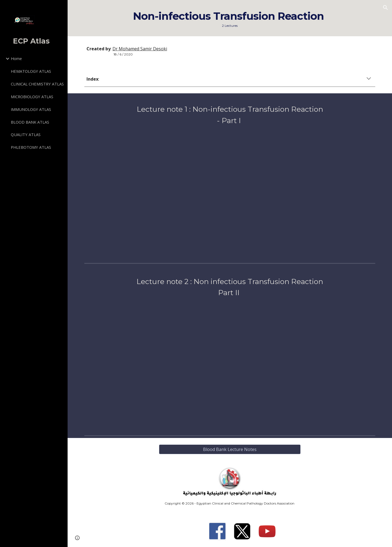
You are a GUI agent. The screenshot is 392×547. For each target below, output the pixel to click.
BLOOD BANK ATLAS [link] (30, 122)
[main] (230, 18)
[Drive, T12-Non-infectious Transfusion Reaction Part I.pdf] (230, 192)
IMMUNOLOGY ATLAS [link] (31, 109)
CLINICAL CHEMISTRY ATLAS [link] (37, 84)
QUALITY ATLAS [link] (26, 134)
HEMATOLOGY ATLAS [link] (31, 71)
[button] (386, 8)
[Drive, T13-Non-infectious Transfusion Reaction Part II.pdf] (230, 364)
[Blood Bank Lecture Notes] (230, 449)
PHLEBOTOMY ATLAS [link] (31, 147)
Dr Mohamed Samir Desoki (140, 49)
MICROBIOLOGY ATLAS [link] (32, 97)
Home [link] (16, 58)
